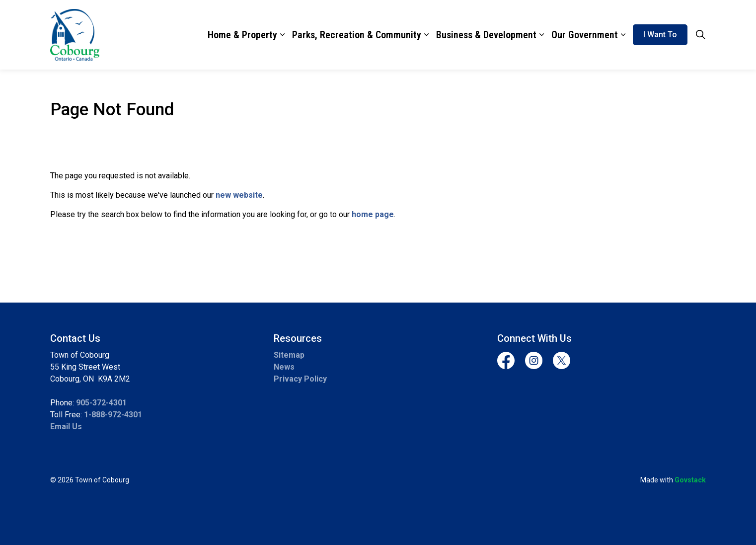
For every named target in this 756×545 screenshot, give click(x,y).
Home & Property (242, 35)
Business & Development (486, 35)
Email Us (66, 427)
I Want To (660, 35)
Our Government (585, 35)
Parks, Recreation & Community (357, 35)
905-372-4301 (101, 403)
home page (373, 214)
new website (239, 195)
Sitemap (289, 355)
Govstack (690, 480)
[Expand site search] (700, 35)
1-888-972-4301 (113, 415)
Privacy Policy (300, 379)
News (284, 367)
